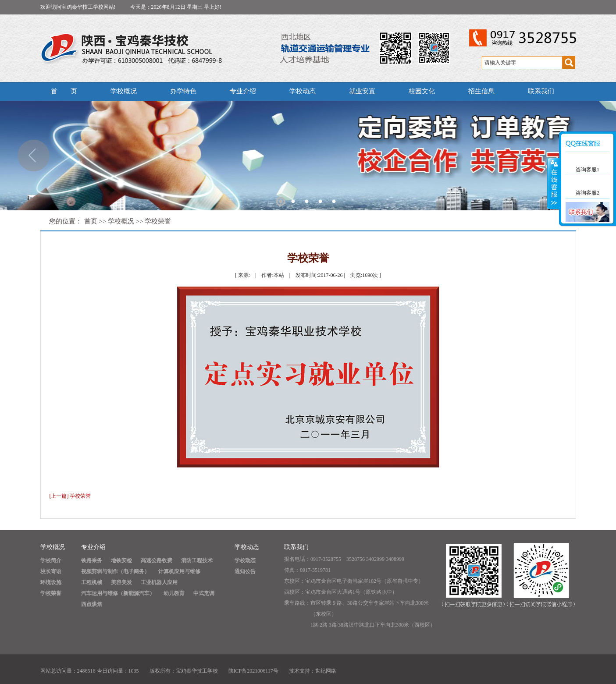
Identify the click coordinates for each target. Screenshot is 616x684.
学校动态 (303, 91)
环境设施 (51, 582)
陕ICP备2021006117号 (253, 671)
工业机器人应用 (159, 582)
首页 (91, 221)
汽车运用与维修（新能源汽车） (118, 593)
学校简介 (51, 560)
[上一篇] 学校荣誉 (70, 496)
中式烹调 (204, 593)
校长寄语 (51, 571)
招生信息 (481, 91)
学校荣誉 (158, 221)
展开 (553, 184)
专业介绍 (243, 91)
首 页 (64, 91)
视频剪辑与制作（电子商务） (115, 571)
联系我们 (541, 91)
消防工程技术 (197, 560)
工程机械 (92, 582)
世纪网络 (326, 671)
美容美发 (121, 582)
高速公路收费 (157, 560)
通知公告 (245, 571)
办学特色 (183, 91)
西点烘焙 (92, 604)
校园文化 (422, 91)
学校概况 (124, 91)
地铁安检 (121, 560)
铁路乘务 (92, 560)
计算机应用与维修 (179, 571)
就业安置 (362, 91)
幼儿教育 (174, 593)
